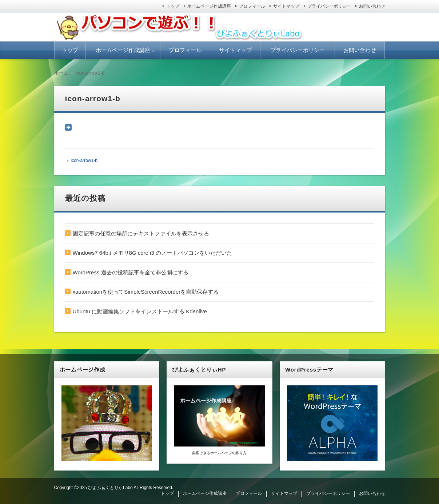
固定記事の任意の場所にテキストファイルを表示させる (141, 233)
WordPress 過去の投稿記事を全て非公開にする (131, 272)
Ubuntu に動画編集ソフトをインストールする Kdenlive (140, 311)
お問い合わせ (372, 6)
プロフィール (252, 6)
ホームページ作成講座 (209, 6)
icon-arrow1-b (84, 160)
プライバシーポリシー (329, 6)
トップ (173, 6)
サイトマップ (286, 6)
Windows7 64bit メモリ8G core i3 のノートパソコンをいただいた (152, 253)
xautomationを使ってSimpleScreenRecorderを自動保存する (146, 292)
